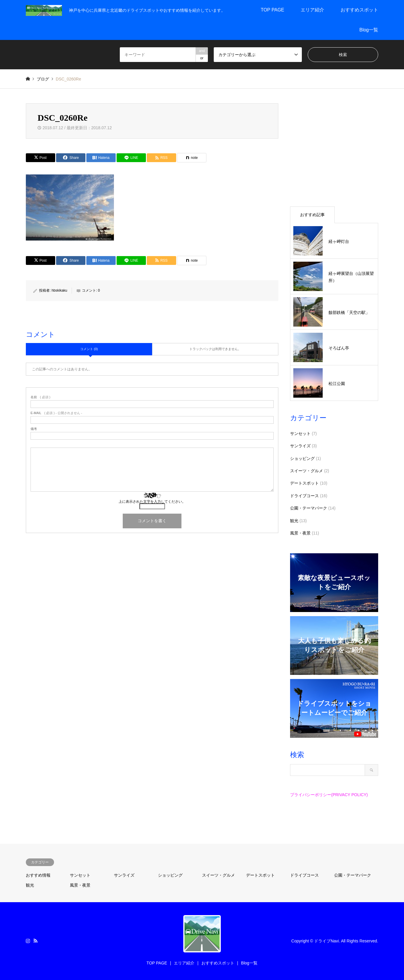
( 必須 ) (40, 397)
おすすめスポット (359, 10)
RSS (36, 941)
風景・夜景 (300, 533)
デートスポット (304, 483)
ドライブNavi (326, 941)
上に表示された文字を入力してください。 (152, 502)
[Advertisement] (334, 152)
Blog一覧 (369, 30)
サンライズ (300, 446)
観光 (294, 521)
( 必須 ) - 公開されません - (56, 413)
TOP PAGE (272, 10)
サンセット (300, 433)
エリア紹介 (312, 10)
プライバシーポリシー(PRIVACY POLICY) (329, 795)
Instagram (28, 941)
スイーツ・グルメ (307, 471)
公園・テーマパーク (309, 508)
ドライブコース (304, 496)
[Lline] (131, 158)
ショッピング (302, 458)
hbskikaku (59, 290)
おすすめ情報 (38, 875)
